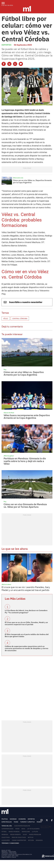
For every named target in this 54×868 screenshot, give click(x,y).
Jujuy (25, 835)
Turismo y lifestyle (27, 822)
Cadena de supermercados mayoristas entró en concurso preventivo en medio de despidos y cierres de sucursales (27, 648)
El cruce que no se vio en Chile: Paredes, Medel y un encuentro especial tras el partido (26, 623)
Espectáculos (7, 822)
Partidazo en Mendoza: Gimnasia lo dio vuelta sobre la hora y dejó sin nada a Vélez (25, 461)
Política (5, 819)
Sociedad (13, 819)
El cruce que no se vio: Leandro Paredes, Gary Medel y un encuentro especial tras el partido (26, 589)
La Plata (35, 832)
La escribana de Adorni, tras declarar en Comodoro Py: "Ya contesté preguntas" (26, 611)
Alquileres (6, 840)
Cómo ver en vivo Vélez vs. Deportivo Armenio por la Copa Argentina (32, 181)
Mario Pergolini (35, 835)
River (17, 829)
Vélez (6, 318)
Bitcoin (31, 840)
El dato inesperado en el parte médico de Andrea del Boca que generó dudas (27, 635)
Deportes (6, 45)
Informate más (18, 178)
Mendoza (5, 835)
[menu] (4, 3)
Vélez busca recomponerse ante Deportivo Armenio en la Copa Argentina (27, 417)
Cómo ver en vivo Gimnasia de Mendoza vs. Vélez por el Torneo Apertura (25, 505)
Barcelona (26, 832)
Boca (23, 829)
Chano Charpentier (19, 840)
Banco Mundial (14, 832)
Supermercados (7, 829)
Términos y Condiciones (10, 843)
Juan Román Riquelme (22, 826)
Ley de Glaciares (33, 829)
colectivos (6, 837)
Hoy (5, 369)
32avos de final (9, 413)
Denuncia (39, 840)
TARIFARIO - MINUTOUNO (9, 853)
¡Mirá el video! (6, 584)
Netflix (31, 837)
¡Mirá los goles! (9, 456)
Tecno (16, 822)
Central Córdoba (20, 318)
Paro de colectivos (19, 837)
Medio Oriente (15, 835)
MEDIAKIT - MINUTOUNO (9, 852)
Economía (22, 819)
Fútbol (4, 832)
